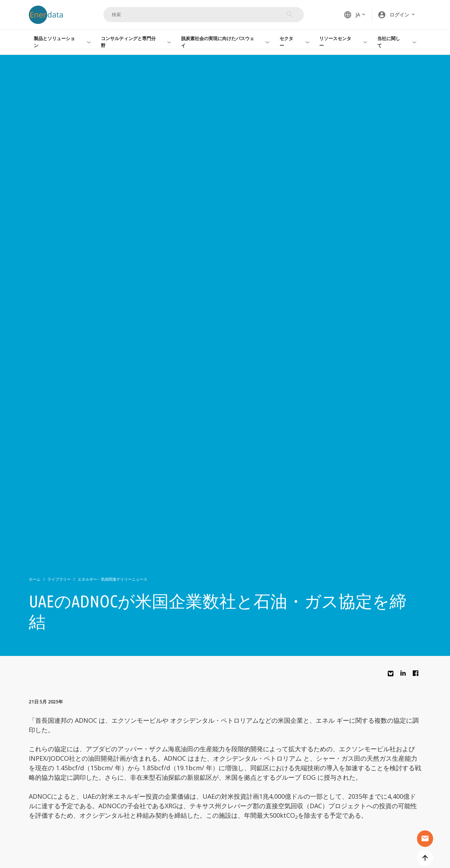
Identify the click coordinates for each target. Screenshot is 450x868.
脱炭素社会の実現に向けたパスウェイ (218, 42)
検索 (290, 14)
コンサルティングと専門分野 (128, 42)
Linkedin (405, 675)
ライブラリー (59, 579)
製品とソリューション (54, 42)
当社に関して (389, 42)
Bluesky (392, 676)
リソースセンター (335, 42)
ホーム (35, 579)
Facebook (417, 675)
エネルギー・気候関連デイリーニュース (112, 579)
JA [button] (352, 15)
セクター (286, 42)
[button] (397, 15)
